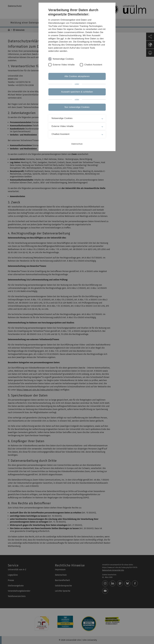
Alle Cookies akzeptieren (77, 76)
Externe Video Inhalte (64, 65)
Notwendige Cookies (63, 59)
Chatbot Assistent (93, 65)
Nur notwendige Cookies (77, 107)
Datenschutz (77, 144)
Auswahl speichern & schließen (77, 92)
